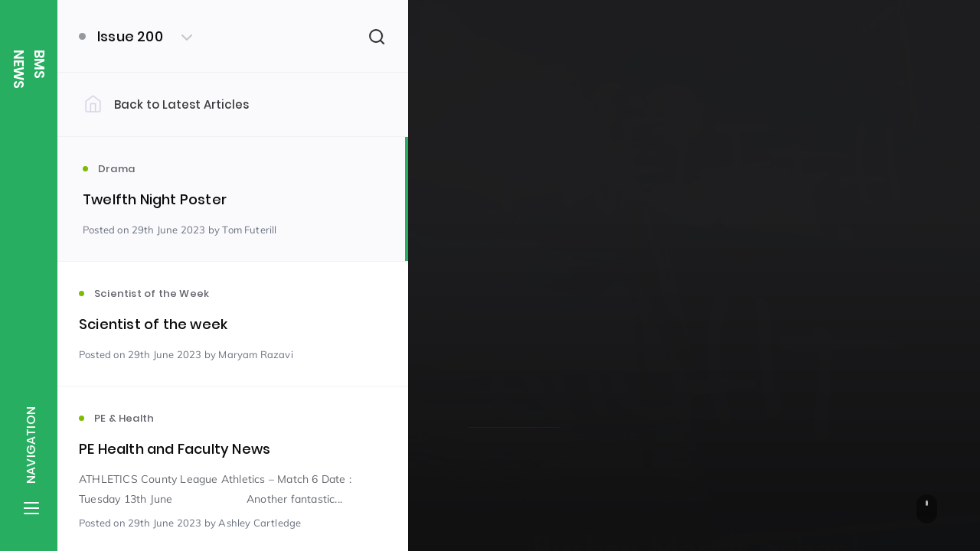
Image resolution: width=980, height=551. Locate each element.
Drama (485, 323)
